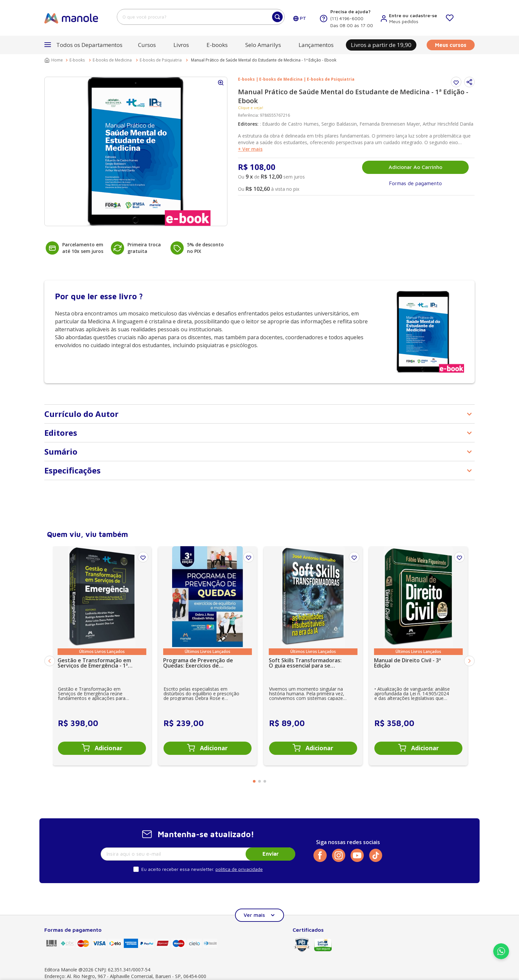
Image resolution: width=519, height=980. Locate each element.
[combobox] (201, 17)
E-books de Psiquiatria (161, 60)
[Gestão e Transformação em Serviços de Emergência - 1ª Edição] (102, 656)
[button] (83, 45)
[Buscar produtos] (277, 17)
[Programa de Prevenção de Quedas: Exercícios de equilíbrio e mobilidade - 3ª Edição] (208, 656)
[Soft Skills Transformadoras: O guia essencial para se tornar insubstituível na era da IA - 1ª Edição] (313, 656)
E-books (77, 60)
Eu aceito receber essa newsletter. (178, 869)
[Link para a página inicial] (54, 60)
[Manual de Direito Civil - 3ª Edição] (418, 656)
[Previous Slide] (50, 661)
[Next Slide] (469, 661)
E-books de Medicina (112, 60)
